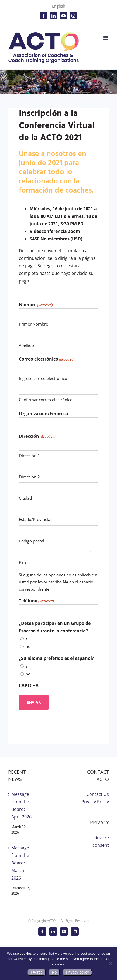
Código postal (32, 541)
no (28, 646)
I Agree (37, 972)
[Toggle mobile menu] (106, 38)
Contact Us (98, 794)
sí (27, 639)
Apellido (26, 345)
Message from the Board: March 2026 (20, 863)
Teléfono (36, 601)
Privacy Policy (95, 802)
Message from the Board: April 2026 (21, 806)
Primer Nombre (33, 324)
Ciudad (25, 498)
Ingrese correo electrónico (43, 378)
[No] (110, 964)
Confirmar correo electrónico (46, 400)
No (54, 972)
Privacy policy (77, 972)
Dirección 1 (29, 456)
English (59, 6)
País (23, 562)
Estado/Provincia (35, 519)
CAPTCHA (29, 685)
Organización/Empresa (44, 414)
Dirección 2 (29, 477)
